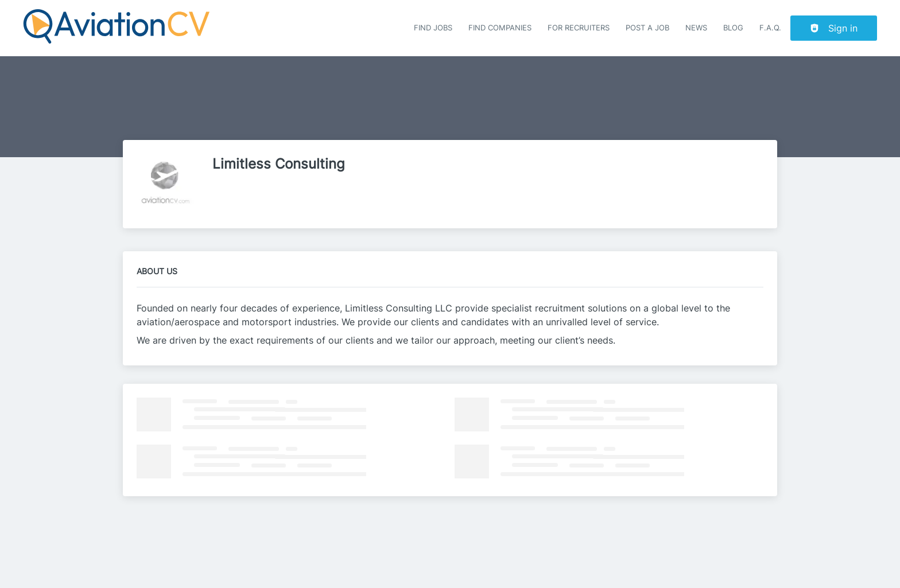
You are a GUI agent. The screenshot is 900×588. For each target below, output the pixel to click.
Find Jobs (433, 28)
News (696, 28)
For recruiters (579, 28)
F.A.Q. (770, 28)
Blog (733, 28)
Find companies (500, 28)
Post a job (647, 28)
